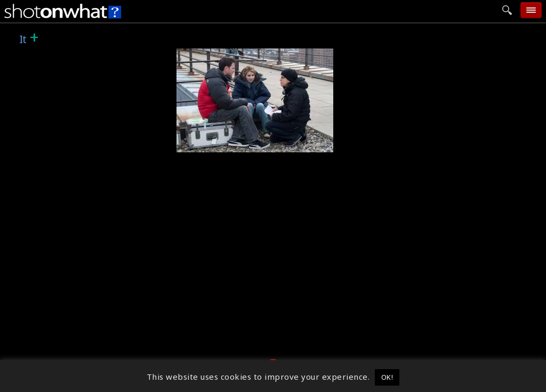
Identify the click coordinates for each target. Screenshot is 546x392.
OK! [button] (387, 377)
